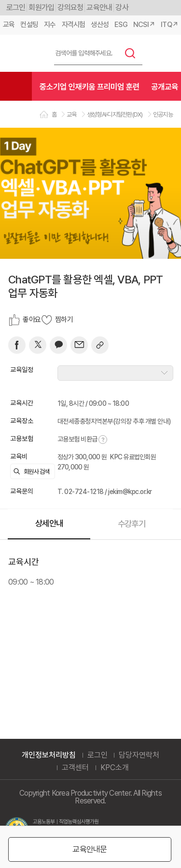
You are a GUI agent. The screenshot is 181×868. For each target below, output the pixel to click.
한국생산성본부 (22, 53)
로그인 (16, 7)
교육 (9, 25)
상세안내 (49, 523)
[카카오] (58, 345)
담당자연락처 (139, 755)
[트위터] (38, 345)
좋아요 (32, 320)
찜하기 (64, 320)
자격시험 (74, 25)
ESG (121, 25)
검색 (130, 53)
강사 (122, 7)
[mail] (79, 345)
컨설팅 (29, 25)
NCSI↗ (144, 25)
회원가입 (41, 7)
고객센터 (75, 768)
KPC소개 (115, 768)
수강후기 (132, 524)
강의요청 (70, 7)
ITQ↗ (169, 25)
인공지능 (163, 114)
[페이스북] (17, 345)
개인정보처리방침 (49, 755)
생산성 (100, 25)
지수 (50, 25)
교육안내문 (90, 849)
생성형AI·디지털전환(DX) (115, 114)
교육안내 (99, 7)
